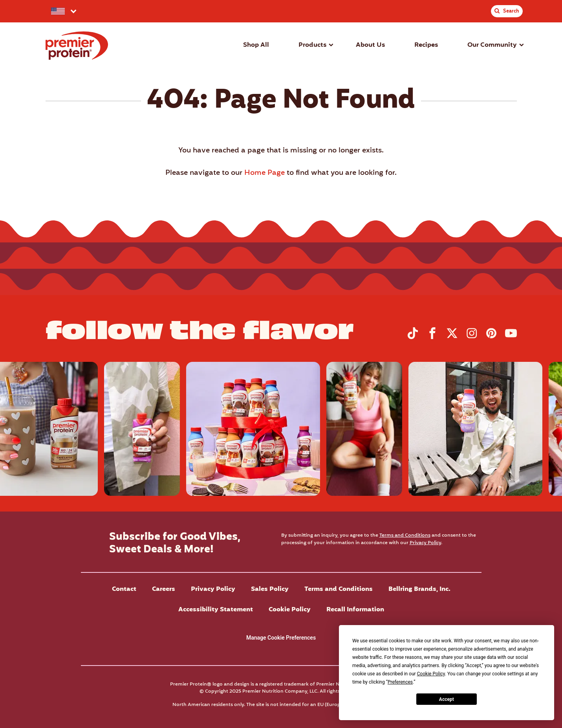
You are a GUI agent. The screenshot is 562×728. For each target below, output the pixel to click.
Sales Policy (270, 589)
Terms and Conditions (405, 535)
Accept (447, 699)
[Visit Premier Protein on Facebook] (432, 337)
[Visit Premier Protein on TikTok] (413, 337)
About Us (370, 45)
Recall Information (355, 610)
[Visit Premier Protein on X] (452, 337)
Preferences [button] (400, 682)
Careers (164, 589)
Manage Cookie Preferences (281, 638)
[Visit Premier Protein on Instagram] (472, 337)
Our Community (492, 45)
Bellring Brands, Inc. (419, 589)
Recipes (426, 45)
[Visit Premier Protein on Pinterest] (491, 337)
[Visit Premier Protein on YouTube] (511, 337)
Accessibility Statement (216, 610)
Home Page (265, 173)
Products (312, 45)
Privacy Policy (425, 543)
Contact (124, 589)
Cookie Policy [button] (431, 674)
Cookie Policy (290, 610)
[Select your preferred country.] (63, 11)
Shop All (256, 45)
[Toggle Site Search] (507, 11)
